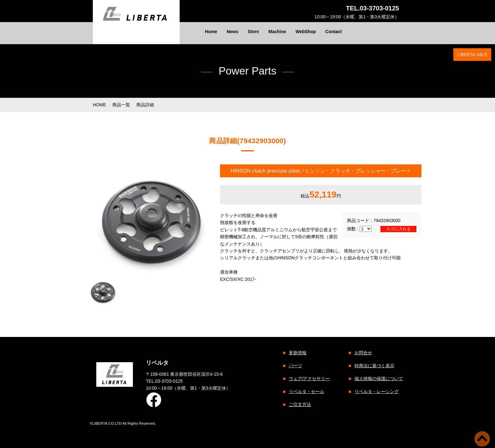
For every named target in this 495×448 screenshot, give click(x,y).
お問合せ (363, 353)
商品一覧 (121, 105)
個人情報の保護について (379, 379)
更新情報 (297, 353)
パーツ (295, 366)
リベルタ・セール (306, 392)
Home (211, 32)
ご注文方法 (300, 404)
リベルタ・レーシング (376, 392)
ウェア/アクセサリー (309, 379)
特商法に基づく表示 (374, 366)
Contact (334, 32)
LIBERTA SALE (472, 55)
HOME (99, 105)
